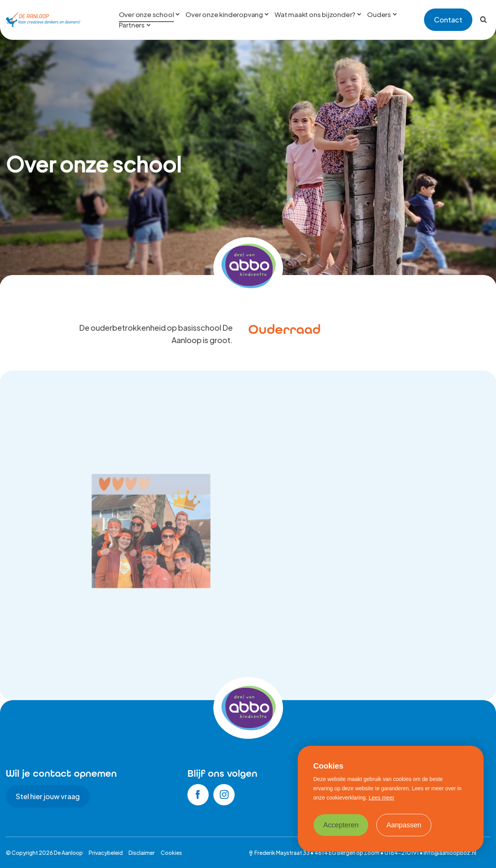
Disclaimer (142, 853)
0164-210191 (402, 853)
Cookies (171, 853)
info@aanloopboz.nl (450, 853)
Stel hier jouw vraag (48, 796)
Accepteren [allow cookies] (341, 825)
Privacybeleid (106, 853)
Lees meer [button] (381, 798)
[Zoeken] (483, 20)
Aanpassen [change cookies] (404, 825)
